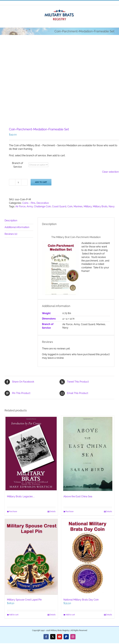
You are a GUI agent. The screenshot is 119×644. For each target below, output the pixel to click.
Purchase (13, 512)
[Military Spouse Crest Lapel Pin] (31, 557)
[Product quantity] (18, 182)
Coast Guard (59, 206)
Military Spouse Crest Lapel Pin (24, 600)
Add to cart (41, 182)
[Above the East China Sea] (88, 454)
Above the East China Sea (78, 496)
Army (30, 206)
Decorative (43, 203)
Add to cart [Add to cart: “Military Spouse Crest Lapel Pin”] (14, 615)
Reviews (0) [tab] (11, 234)
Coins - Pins (29, 203)
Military (88, 206)
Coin (70, 206)
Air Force (20, 206)
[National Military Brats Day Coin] (88, 557)
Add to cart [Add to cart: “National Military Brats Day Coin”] (70, 615)
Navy (112, 206)
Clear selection (110, 172)
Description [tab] (11, 220)
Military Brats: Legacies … (21, 496)
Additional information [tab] (17, 227)
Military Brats (100, 206)
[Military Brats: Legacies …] (31, 454)
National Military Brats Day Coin (81, 600)
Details (53, 512)
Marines (78, 206)
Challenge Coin (42, 206)
